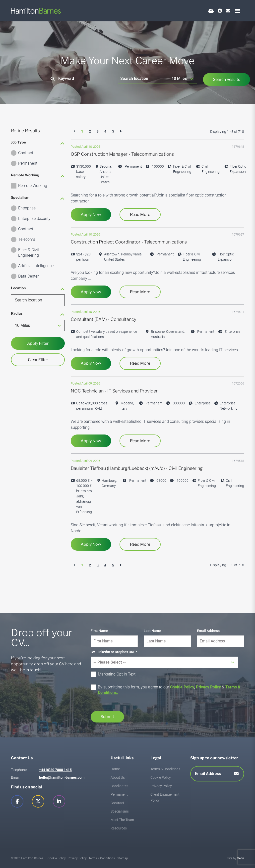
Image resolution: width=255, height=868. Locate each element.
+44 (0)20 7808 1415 (55, 770)
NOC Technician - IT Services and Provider (114, 391)
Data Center (28, 276)
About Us (118, 777)
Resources (119, 828)
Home (115, 769)
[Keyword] (81, 79)
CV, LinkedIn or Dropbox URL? (114, 652)
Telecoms (27, 239)
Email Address (208, 631)
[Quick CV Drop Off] (211, 11)
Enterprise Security (34, 218)
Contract (26, 153)
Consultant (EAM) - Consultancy (103, 319)
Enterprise (27, 208)
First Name (99, 631)
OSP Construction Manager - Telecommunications (122, 154)
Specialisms (120, 811)
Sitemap (122, 858)
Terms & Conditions (165, 769)
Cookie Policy (182, 687)
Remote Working (33, 186)
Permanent (28, 163)
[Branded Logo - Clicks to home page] (36, 11)
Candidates (119, 786)
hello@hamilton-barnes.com (62, 777)
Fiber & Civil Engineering (29, 253)
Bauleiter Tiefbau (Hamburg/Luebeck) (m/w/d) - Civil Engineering (137, 468)
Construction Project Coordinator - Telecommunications (129, 242)
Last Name (152, 631)
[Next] (121, 131)
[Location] (144, 78)
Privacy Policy (208, 687)
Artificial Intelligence (36, 266)
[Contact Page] (228, 11)
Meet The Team (122, 820)
